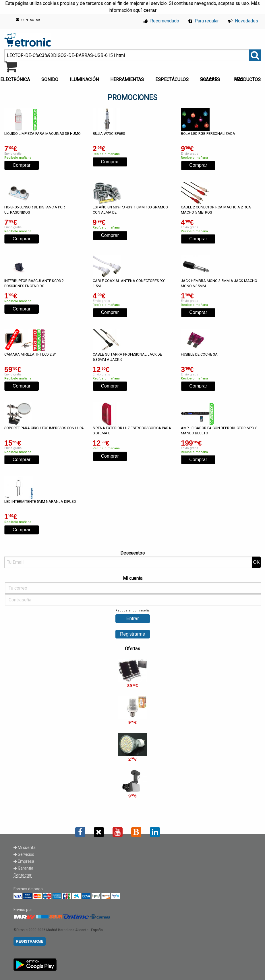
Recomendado (161, 21)
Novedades (243, 21)
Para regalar (204, 21)
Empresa (24, 861)
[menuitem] (51, 78)
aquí (137, 10)
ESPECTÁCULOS (172, 79)
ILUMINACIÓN (84, 79)
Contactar (23, 875)
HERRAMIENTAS (127, 79)
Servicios (24, 854)
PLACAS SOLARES (210, 79)
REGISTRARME (30, 941)
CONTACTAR (28, 20)
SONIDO (50, 79)
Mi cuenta (25, 847)
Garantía (23, 868)
